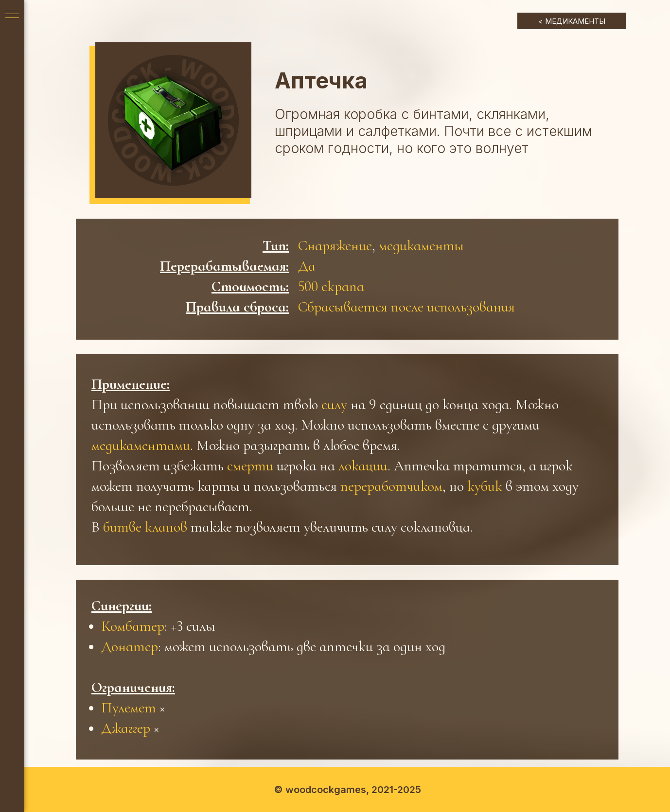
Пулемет (130, 708)
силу (336, 405)
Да (307, 266)
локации (363, 466)
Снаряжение (335, 246)
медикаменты (421, 246)
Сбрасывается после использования (406, 307)
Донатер (130, 647)
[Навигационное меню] (12, 15)
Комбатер (133, 626)
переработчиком (391, 486)
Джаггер (127, 728)
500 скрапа (331, 286)
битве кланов (145, 527)
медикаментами (141, 445)
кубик (486, 486)
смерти (252, 466)
